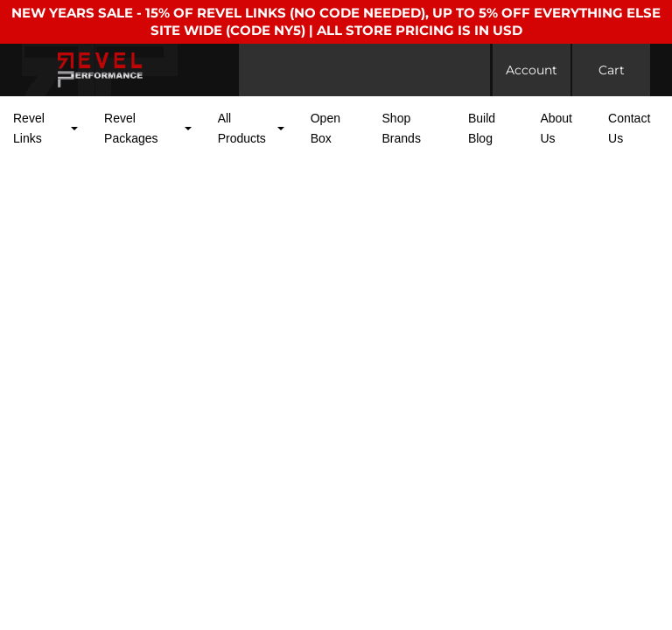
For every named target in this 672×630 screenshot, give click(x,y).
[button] (45, 129)
